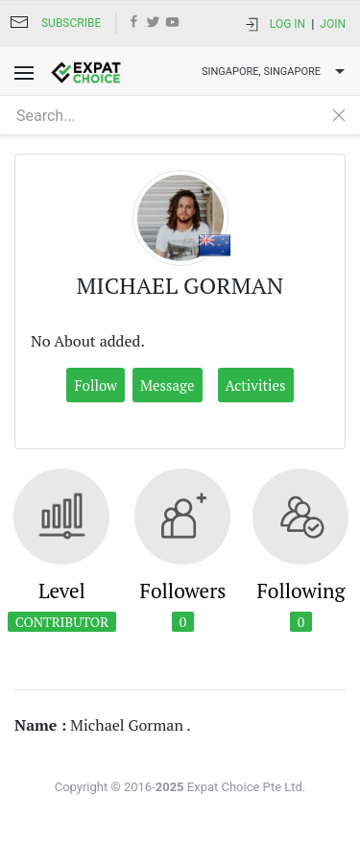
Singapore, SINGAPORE (276, 72)
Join (333, 24)
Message (168, 385)
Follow (96, 385)
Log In (288, 24)
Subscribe (71, 23)
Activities (256, 385)
